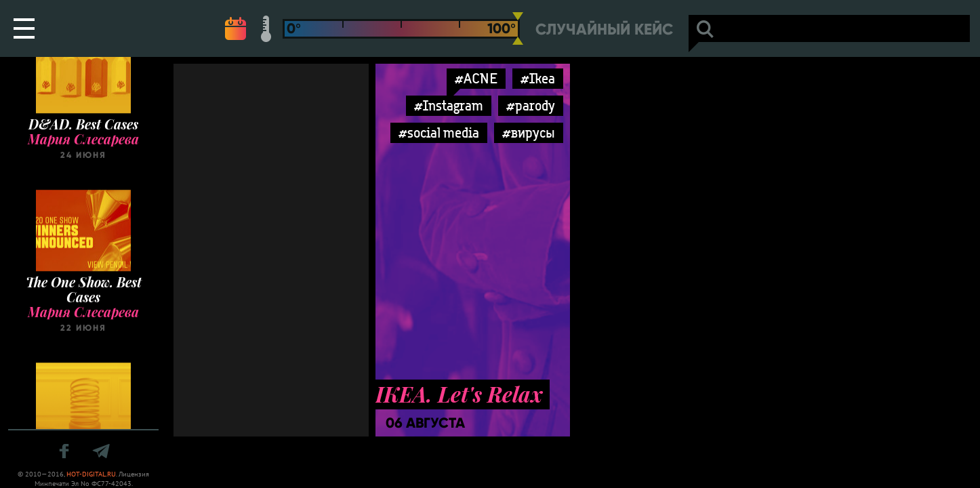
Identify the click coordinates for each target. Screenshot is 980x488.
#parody (531, 105)
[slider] (518, 28)
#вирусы (529, 133)
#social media (439, 133)
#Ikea (538, 78)
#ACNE (476, 78)
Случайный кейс (604, 29)
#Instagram (449, 105)
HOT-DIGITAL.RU (91, 474)
